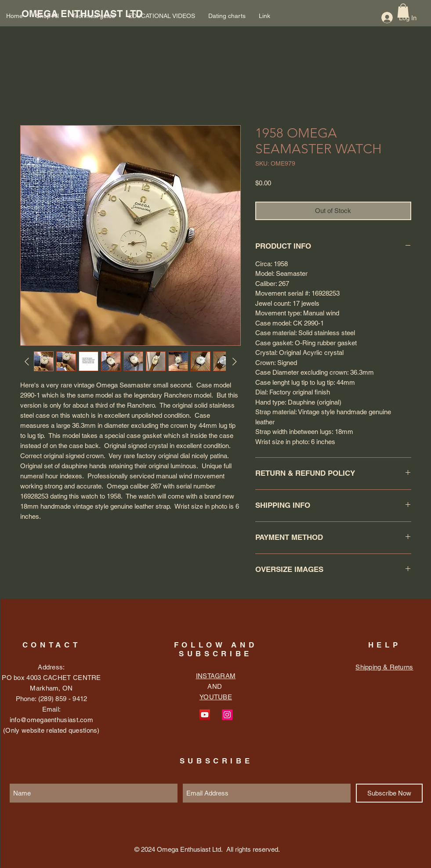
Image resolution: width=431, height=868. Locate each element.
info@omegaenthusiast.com (51, 720)
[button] (403, 11)
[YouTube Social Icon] (205, 715)
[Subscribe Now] (389, 793)
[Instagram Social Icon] (227, 715)
